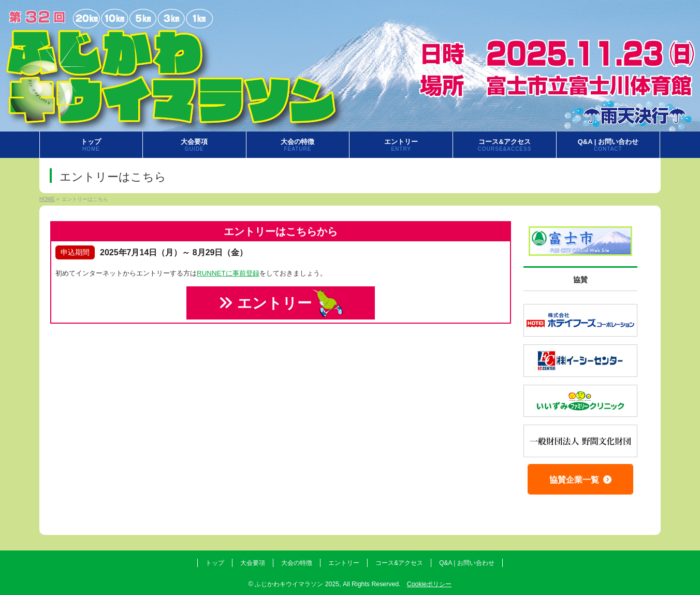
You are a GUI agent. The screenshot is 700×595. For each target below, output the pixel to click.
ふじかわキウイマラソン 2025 (297, 584)
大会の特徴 (297, 563)
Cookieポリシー (429, 584)
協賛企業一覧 (580, 480)
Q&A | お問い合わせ (466, 563)
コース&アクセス (399, 563)
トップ (215, 563)
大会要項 (253, 563)
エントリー (281, 303)
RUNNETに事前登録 (228, 273)
